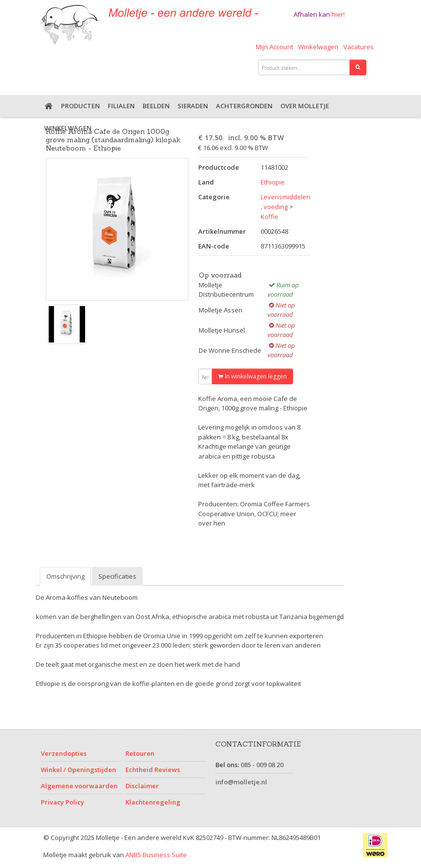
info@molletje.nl (241, 782)
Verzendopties (64, 753)
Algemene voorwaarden (79, 786)
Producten (80, 106)
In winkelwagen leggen (252, 376)
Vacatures (359, 47)
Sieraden (193, 106)
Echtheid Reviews (153, 770)
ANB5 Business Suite (156, 855)
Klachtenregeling (153, 802)
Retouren (140, 753)
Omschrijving (65, 576)
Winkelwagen (318, 47)
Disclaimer (142, 786)
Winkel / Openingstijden (78, 770)
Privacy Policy (62, 802)
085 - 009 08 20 (262, 765)
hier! (338, 14)
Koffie (270, 217)
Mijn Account (274, 47)
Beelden (156, 106)
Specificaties (117, 576)
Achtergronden (244, 106)
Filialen (121, 106)
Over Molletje (305, 106)
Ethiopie (273, 182)
